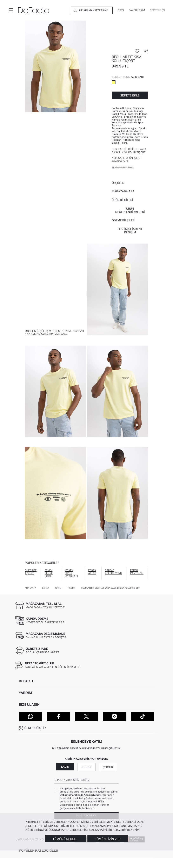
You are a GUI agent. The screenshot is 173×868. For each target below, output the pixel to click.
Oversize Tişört (31, 572)
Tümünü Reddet (65, 839)
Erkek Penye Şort (49, 573)
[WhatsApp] (31, 716)
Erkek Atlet (92, 572)
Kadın (65, 767)
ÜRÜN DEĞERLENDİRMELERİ (130, 210)
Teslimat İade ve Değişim (130, 231)
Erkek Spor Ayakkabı (72, 573)
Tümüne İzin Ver (108, 839)
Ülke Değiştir (35, 728)
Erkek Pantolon (137, 572)
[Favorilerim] (137, 10)
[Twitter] (86, 716)
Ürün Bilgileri (122, 200)
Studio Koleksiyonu (113, 572)
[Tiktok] (143, 716)
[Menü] (11, 10)
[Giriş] (121, 10)
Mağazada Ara (123, 191)
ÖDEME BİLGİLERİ (124, 220)
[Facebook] (58, 716)
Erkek (87, 767)
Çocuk (108, 767)
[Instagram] (115, 716)
